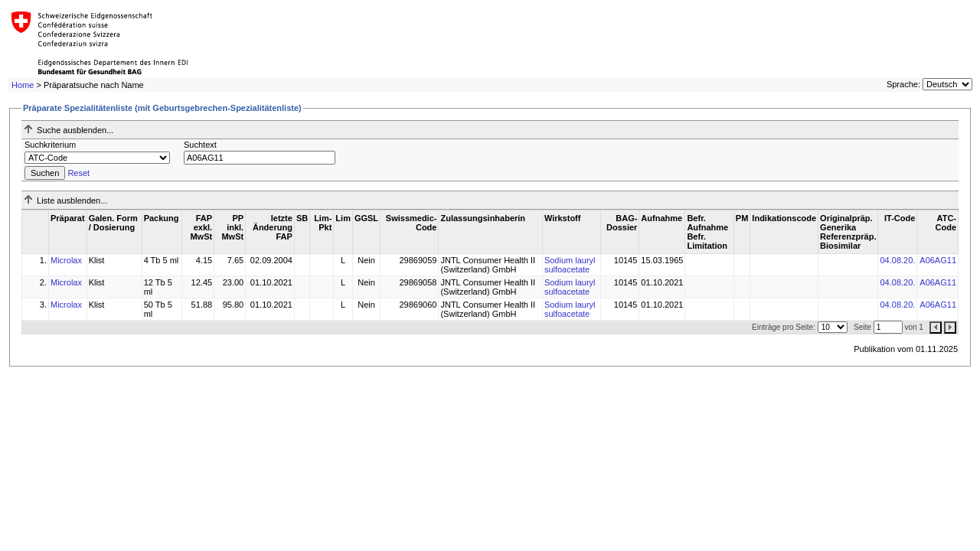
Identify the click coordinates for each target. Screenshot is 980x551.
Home (23, 85)
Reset (78, 173)
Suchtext (200, 145)
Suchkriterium (50, 145)
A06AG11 (938, 260)
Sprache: (903, 84)
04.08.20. (897, 260)
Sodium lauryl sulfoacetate (570, 265)
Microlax (66, 260)
